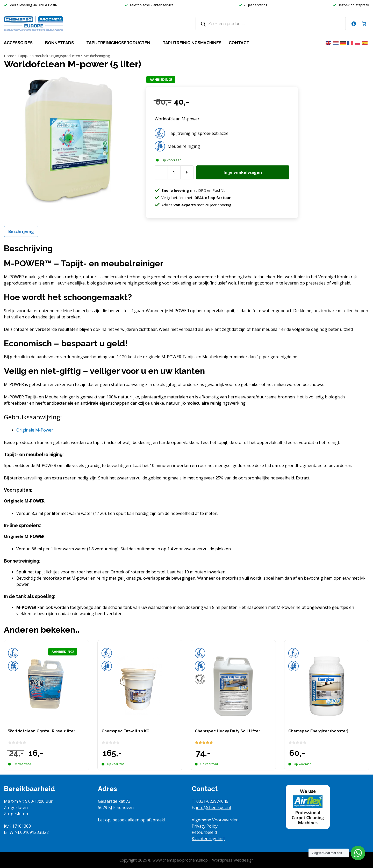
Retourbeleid (204, 832)
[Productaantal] (174, 172)
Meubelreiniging (97, 56)
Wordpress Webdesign (233, 860)
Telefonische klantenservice (152, 5)
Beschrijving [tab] (21, 231)
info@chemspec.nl (213, 807)
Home (9, 56)
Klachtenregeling (208, 838)
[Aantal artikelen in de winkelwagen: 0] (364, 24)
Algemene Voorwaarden (215, 820)
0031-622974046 (212, 801)
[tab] (35, 430)
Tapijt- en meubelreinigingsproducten (49, 56)
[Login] (354, 24)
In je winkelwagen (243, 172)
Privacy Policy (205, 826)
